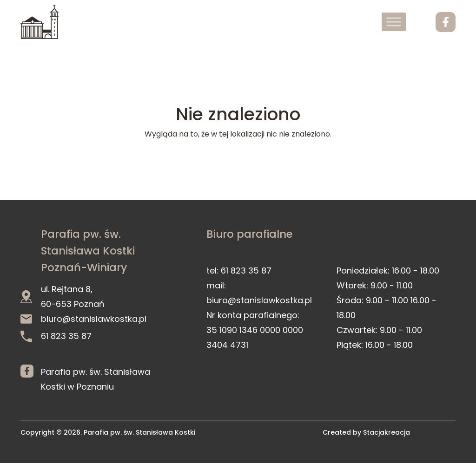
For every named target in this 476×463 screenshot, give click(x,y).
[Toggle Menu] (394, 22)
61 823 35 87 (56, 336)
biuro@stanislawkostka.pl (83, 319)
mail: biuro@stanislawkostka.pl (259, 293)
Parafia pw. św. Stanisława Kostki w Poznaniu (96, 378)
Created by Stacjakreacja (366, 432)
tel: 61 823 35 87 (239, 271)
